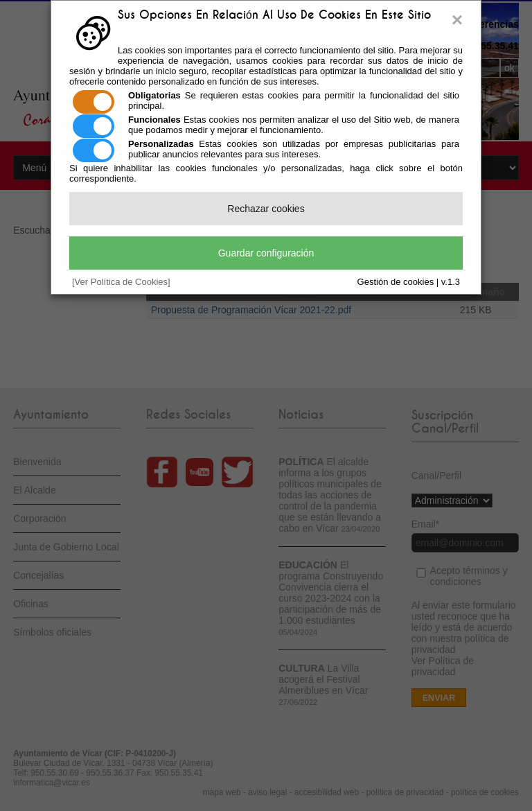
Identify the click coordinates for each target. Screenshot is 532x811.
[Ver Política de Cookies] (121, 282)
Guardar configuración (266, 253)
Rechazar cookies (266, 209)
